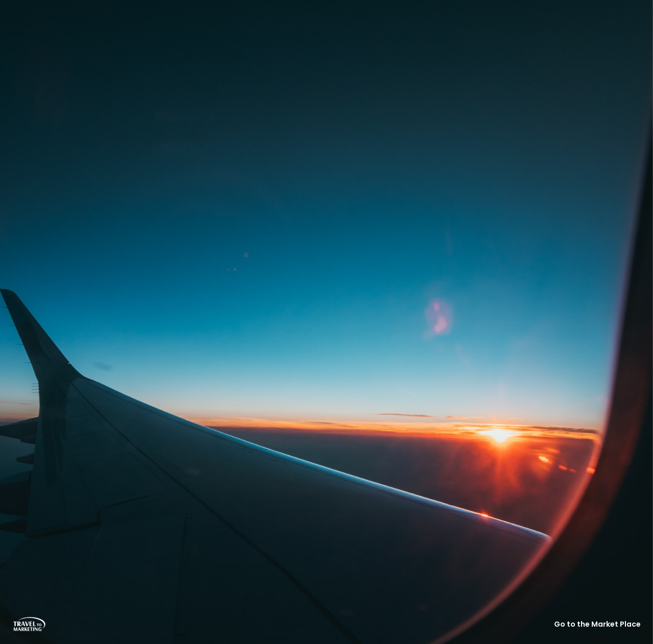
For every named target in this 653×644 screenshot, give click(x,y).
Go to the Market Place (597, 624)
